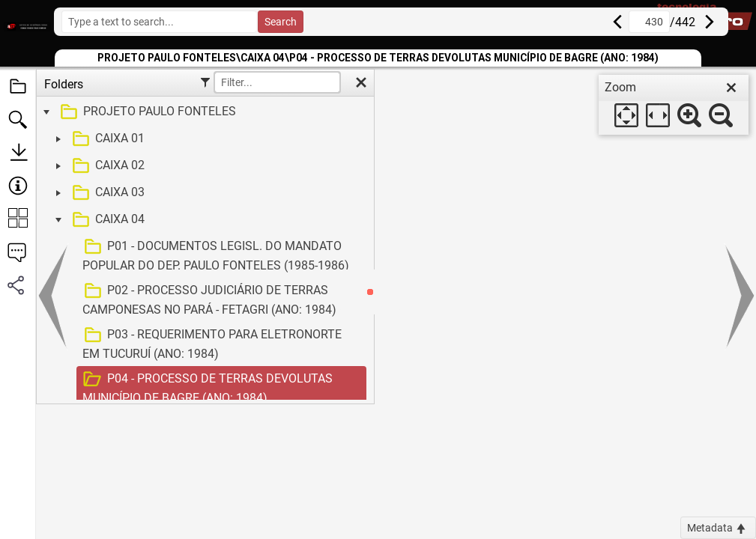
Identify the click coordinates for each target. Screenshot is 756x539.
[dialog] (674, 105)
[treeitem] (203, 112)
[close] (731, 88)
